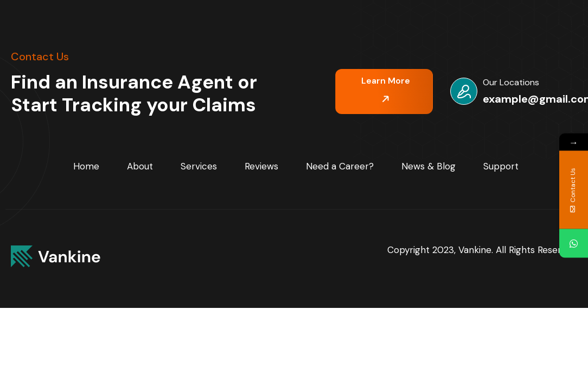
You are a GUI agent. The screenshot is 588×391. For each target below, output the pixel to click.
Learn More (386, 90)
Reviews (261, 166)
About (140, 166)
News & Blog (429, 166)
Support (501, 166)
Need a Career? (340, 166)
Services (199, 166)
